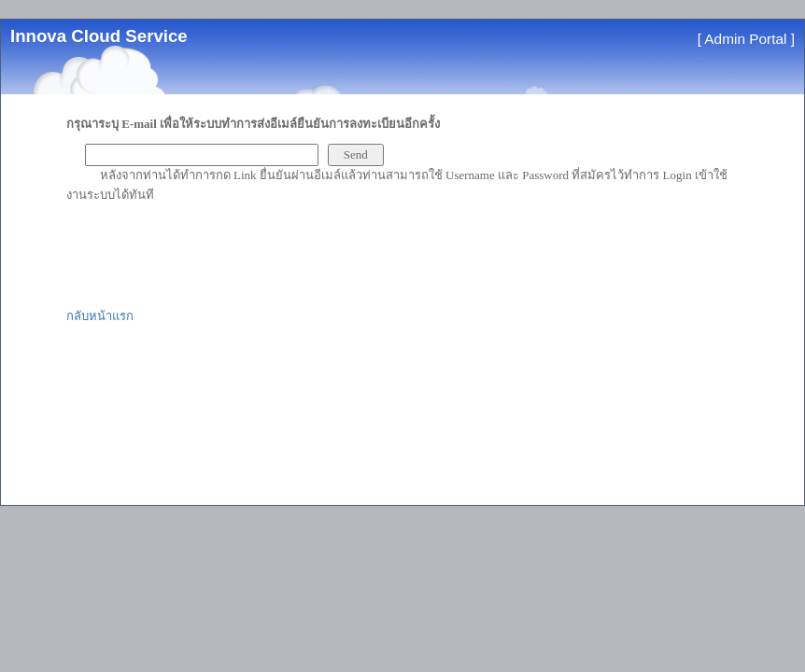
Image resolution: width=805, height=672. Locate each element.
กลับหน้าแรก (100, 316)
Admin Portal (745, 39)
